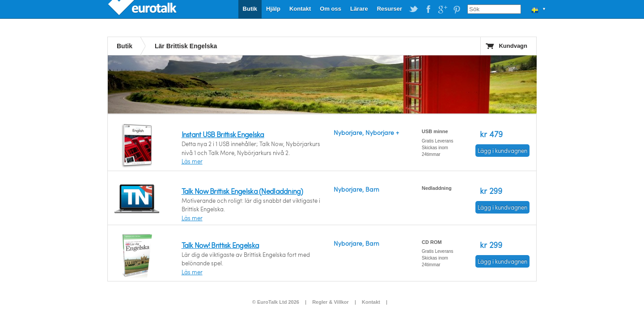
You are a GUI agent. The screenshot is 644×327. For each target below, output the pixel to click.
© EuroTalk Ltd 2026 (276, 302)
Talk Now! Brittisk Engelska (220, 245)
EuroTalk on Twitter (414, 9)
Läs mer (192, 161)
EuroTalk (143, 9)
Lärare (359, 9)
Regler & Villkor (330, 302)
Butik (250, 9)
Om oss (330, 9)
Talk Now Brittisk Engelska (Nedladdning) (242, 191)
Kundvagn (513, 46)
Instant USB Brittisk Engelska (223, 134)
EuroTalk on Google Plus (442, 9)
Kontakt (300, 9)
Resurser (390, 9)
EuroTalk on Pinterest (457, 9)
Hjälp (273, 9)
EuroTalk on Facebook (428, 9)
